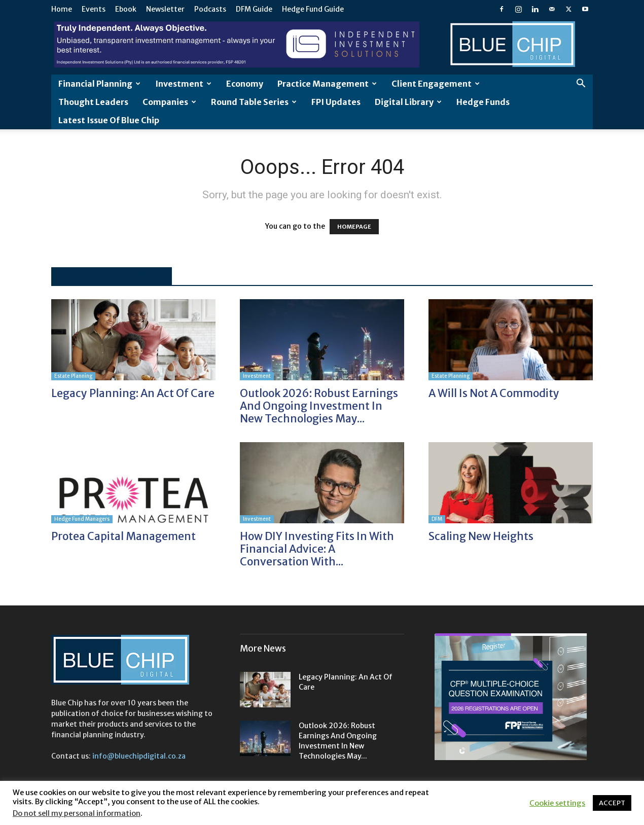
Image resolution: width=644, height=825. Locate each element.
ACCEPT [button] (612, 803)
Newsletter (165, 9)
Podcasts (210, 9)
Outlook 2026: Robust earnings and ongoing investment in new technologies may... (319, 406)
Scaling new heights (481, 536)
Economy (245, 84)
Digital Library (408, 102)
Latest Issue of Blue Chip (109, 120)
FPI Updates (336, 102)
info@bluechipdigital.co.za (139, 756)
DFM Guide (254, 9)
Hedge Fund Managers (82, 519)
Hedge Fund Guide (313, 9)
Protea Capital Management (123, 536)
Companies (169, 102)
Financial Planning (99, 84)
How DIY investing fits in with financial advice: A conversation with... (317, 549)
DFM (437, 519)
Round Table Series (254, 102)
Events (94, 9)
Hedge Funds (483, 102)
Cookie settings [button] (557, 803)
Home (62, 9)
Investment (183, 84)
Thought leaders (93, 102)
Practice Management (327, 84)
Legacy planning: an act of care (133, 393)
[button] (581, 84)
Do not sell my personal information (77, 813)
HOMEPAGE (354, 227)
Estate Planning (73, 376)
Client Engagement (436, 84)
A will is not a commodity (494, 393)
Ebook (126, 9)
